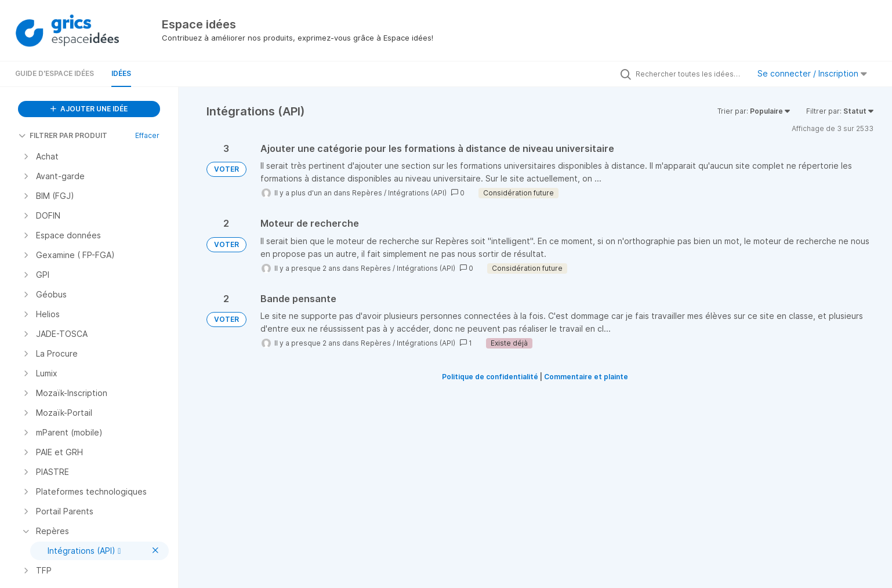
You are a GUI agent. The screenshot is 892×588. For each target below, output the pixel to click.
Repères (367, 193)
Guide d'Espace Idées (55, 73)
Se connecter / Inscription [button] (812, 73)
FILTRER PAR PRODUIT (63, 135)
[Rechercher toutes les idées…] (690, 74)
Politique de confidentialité (490, 377)
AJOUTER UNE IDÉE (89, 109)
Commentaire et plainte (586, 377)
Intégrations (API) (417, 193)
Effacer (147, 135)
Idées (121, 73)
